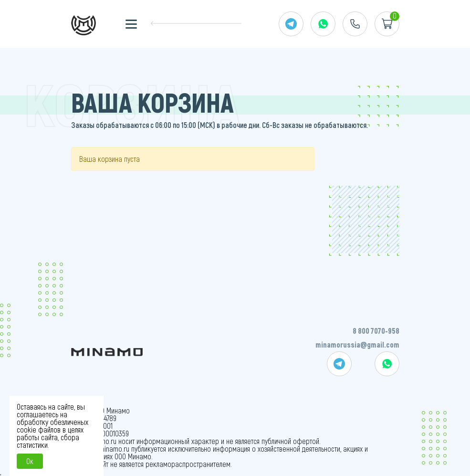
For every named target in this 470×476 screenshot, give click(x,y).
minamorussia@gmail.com (357, 344)
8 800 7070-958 (376, 331)
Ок (30, 461)
